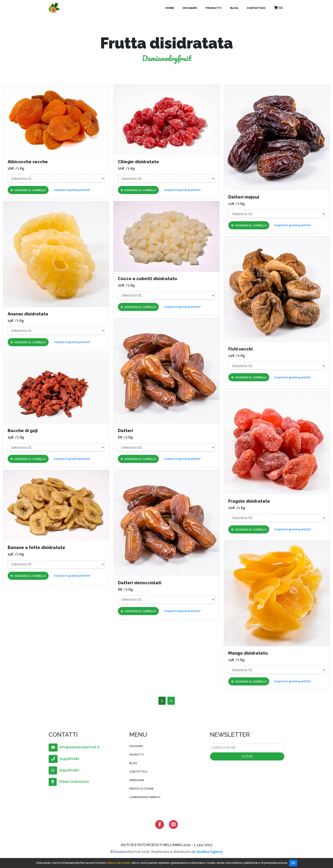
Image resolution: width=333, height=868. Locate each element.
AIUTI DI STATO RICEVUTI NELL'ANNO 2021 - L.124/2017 (167, 845)
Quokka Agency (210, 852)
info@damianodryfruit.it (74, 747)
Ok (293, 863)
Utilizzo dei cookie (119, 863)
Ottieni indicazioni (69, 782)
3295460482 (64, 759)
